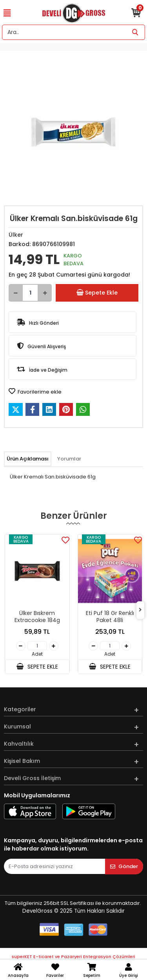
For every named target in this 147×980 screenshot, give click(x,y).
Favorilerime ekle (35, 392)
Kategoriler (20, 709)
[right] (140, 610)
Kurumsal (17, 726)
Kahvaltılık (19, 744)
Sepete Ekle (97, 293)
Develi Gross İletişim (32, 778)
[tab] (28, 459)
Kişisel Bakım (22, 761)
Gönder (124, 866)
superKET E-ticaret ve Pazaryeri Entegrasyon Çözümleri (73, 957)
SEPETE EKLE (37, 667)
